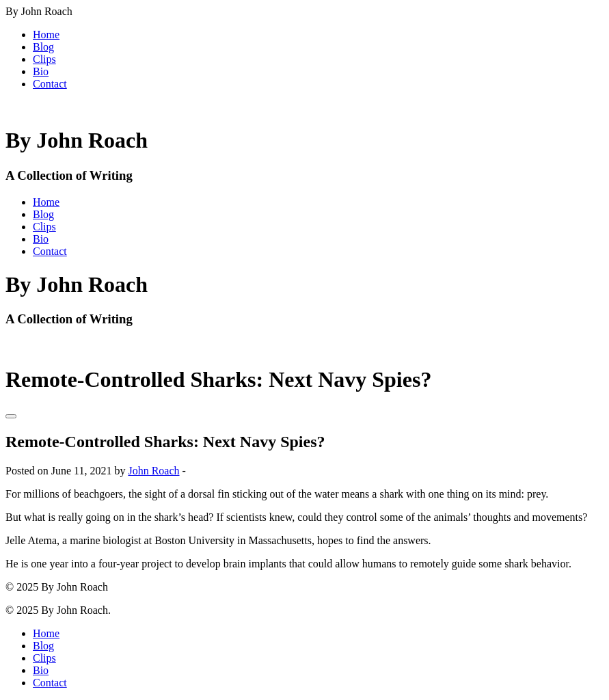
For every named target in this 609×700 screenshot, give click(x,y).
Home (46, 35)
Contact (50, 84)
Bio (41, 71)
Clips (44, 59)
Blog (43, 47)
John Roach (153, 471)
